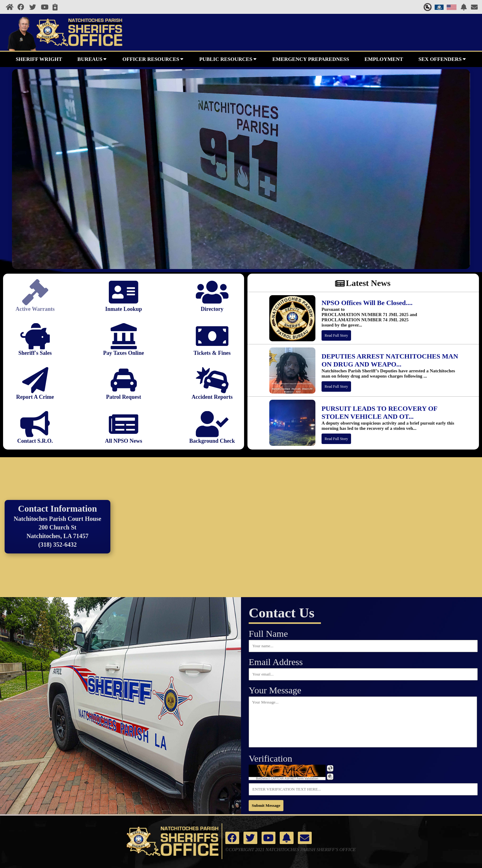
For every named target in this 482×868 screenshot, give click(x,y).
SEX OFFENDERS (442, 59)
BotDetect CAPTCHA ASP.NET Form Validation (287, 779)
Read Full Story (336, 335)
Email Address (276, 662)
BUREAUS (92, 59)
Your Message (275, 690)
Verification (271, 758)
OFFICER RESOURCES (153, 59)
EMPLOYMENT (384, 59)
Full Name (268, 634)
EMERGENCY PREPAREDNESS (311, 59)
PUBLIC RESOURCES (228, 59)
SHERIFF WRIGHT (39, 59)
